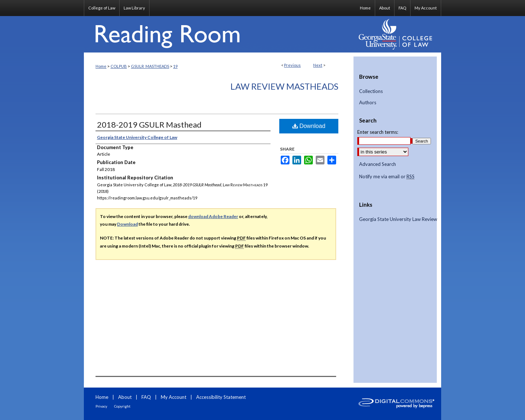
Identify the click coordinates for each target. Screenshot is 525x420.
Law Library (134, 8)
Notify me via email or (387, 177)
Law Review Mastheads (284, 86)
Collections (371, 91)
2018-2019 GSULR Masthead (149, 125)
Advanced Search (378, 164)
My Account (174, 397)
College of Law (102, 8)
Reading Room (219, 34)
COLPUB (119, 66)
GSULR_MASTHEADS (150, 66)
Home (101, 66)
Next (318, 65)
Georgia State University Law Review (398, 219)
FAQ (146, 397)
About (125, 397)
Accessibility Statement (221, 397)
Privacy (101, 406)
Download (309, 126)
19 (175, 66)
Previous (292, 65)
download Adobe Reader (213, 216)
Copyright (122, 406)
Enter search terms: (378, 132)
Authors (368, 103)
